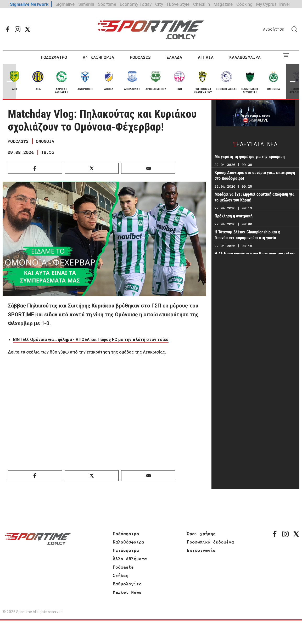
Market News (127, 592)
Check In (202, 4)
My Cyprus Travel (273, 4)
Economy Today (136, 4)
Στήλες (121, 575)
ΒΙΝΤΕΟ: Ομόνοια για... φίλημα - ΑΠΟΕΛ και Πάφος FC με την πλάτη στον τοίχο (91, 339)
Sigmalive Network (29, 4)
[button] (293, 81)
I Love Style (178, 4)
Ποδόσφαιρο (126, 534)
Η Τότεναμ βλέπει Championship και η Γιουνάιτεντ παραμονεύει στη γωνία (247, 235)
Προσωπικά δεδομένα (211, 542)
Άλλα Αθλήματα (130, 559)
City (159, 4)
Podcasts (124, 567)
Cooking (244, 4)
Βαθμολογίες (127, 584)
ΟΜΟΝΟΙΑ (45, 141)
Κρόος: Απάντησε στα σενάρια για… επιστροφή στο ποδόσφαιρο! (255, 175)
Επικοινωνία (202, 550)
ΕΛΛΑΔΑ (175, 57)
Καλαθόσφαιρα (129, 542)
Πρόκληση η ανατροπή (234, 216)
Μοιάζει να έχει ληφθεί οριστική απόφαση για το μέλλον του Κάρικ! (255, 197)
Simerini (86, 4)
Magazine (223, 4)
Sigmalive (65, 4)
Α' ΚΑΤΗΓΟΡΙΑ (99, 57)
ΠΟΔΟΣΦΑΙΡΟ (54, 57)
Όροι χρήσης (202, 534)
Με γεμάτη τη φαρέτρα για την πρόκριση (250, 157)
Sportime (107, 4)
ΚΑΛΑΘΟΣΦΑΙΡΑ (245, 57)
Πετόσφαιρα (126, 550)
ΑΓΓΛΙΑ (206, 57)
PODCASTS (141, 57)
